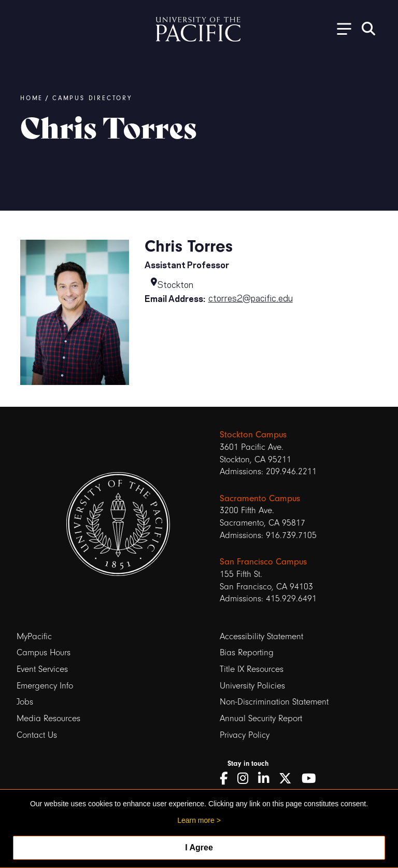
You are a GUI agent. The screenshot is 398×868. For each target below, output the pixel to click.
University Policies (252, 686)
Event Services (42, 669)
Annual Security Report (261, 718)
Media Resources (48, 718)
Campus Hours (44, 652)
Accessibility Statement (261, 636)
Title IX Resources (252, 669)
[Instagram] (246, 779)
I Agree (199, 848)
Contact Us (37, 735)
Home (32, 98)
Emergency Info (45, 686)
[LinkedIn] (267, 779)
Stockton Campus (253, 434)
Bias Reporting (247, 652)
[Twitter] (289, 779)
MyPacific (34, 636)
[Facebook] (227, 779)
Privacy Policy (245, 735)
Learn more (196, 820)
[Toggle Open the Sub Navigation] (340, 28)
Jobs (25, 702)
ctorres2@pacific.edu (251, 297)
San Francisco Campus (263, 561)
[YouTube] (312, 779)
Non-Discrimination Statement (274, 702)
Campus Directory (92, 98)
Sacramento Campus (260, 498)
